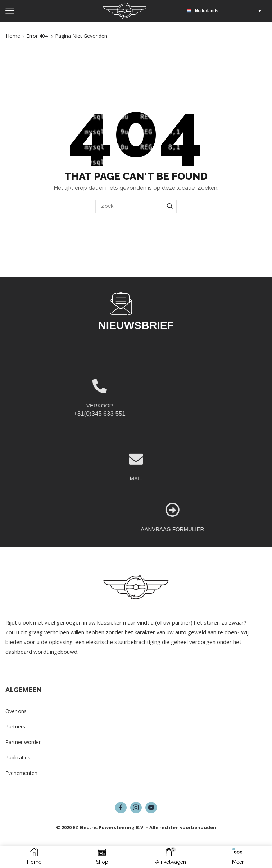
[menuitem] (226, 11)
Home (13, 36)
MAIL (136, 510)
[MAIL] (136, 491)
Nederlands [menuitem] (207, 11)
